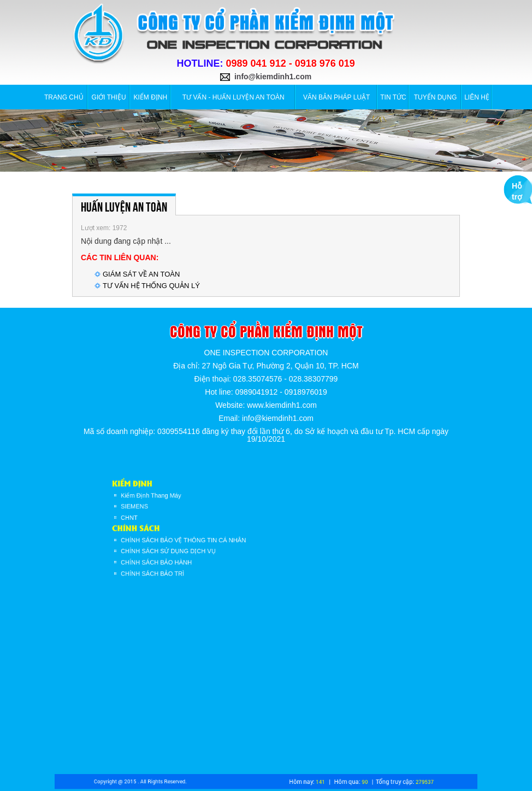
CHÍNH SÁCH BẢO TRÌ (175, 564)
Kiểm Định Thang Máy (174, 502)
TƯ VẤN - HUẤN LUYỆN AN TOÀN (234, 97)
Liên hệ (477, 97)
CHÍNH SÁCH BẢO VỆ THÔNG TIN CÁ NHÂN (200, 537)
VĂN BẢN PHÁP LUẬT (336, 97)
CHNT (156, 520)
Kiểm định (151, 97)
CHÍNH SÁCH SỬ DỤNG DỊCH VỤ (188, 547)
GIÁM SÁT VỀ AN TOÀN (141, 274)
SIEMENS (161, 511)
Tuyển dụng (436, 97)
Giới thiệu (109, 97)
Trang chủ (64, 97)
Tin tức (393, 97)
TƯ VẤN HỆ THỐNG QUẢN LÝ (151, 286)
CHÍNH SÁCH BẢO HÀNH (178, 555)
